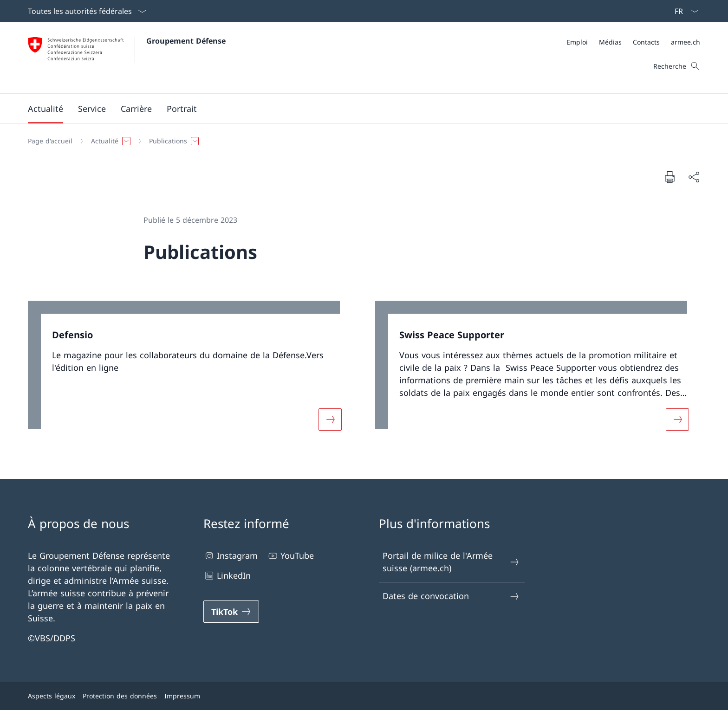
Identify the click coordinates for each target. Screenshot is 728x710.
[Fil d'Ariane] (360, 141)
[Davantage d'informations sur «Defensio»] (330, 419)
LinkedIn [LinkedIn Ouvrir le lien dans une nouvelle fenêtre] (227, 576)
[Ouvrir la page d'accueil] (127, 58)
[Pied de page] (364, 696)
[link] (190, 371)
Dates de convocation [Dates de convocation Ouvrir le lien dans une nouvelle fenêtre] (451, 596)
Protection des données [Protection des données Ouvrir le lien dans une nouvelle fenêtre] (120, 696)
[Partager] (694, 177)
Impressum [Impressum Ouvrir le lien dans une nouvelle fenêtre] (182, 696)
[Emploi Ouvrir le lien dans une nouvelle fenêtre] (577, 42)
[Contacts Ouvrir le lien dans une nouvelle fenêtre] (646, 42)
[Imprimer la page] (669, 177)
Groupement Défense (186, 41)
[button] (45, 109)
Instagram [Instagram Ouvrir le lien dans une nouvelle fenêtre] (231, 556)
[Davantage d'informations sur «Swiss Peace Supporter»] (677, 419)
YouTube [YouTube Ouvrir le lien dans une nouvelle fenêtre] (290, 556)
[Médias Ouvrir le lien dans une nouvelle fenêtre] (610, 42)
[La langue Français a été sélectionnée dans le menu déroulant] (683, 11)
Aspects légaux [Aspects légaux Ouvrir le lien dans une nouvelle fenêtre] (52, 696)
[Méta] (633, 42)
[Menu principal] (357, 109)
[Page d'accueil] (50, 141)
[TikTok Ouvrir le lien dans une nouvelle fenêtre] (231, 612)
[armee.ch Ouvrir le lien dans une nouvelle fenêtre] (686, 42)
